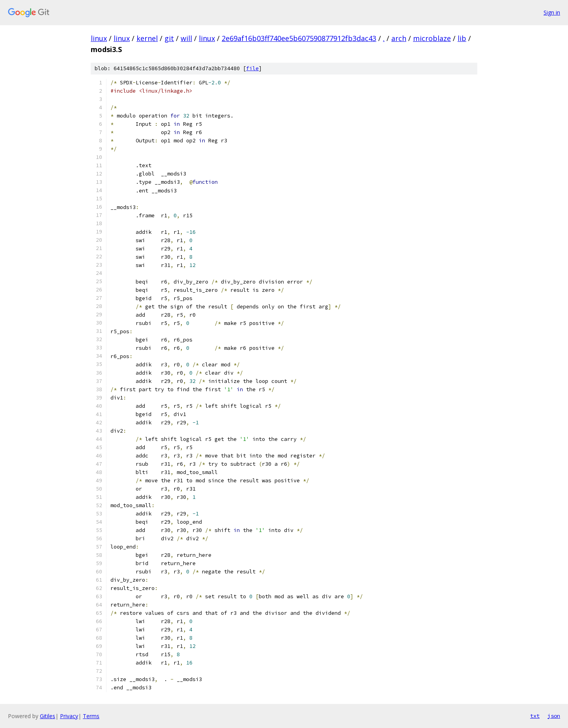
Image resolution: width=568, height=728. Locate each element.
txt (535, 716)
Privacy (69, 716)
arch (399, 38)
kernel (147, 38)
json (554, 716)
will (186, 38)
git (169, 38)
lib (462, 38)
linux (99, 38)
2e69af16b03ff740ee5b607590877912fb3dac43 (299, 38)
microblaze (432, 38)
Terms (91, 716)
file (252, 68)
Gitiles (48, 716)
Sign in (552, 12)
